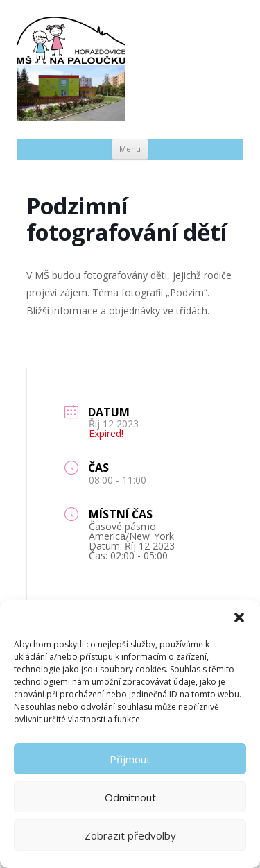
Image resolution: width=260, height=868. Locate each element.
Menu (130, 149)
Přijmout (130, 759)
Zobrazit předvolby (130, 835)
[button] (239, 618)
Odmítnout (130, 797)
